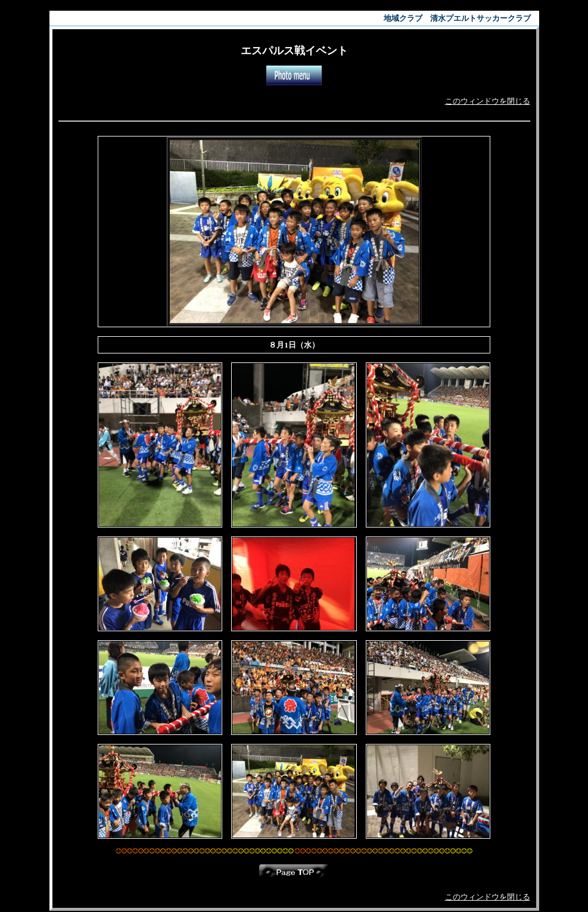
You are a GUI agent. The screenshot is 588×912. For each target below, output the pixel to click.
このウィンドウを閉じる (488, 101)
